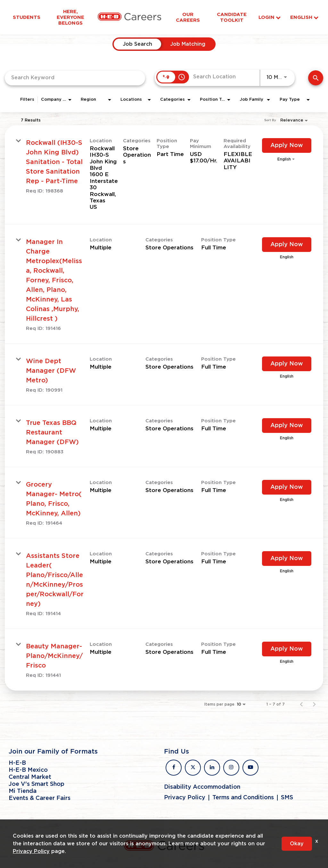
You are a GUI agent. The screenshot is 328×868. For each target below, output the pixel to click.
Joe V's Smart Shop (37, 784)
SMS (287, 798)
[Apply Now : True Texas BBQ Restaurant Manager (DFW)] (287, 426)
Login (270, 17)
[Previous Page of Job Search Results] (301, 704)
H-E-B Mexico (28, 770)
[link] (164, 175)
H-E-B (17, 763)
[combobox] (75, 78)
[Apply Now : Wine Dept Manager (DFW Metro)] (287, 364)
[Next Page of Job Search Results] (314, 704)
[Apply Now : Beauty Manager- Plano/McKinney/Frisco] (287, 649)
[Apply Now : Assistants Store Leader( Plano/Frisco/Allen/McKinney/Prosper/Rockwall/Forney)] (287, 559)
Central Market (30, 777)
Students (27, 17)
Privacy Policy (185, 798)
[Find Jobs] (316, 78)
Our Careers (188, 17)
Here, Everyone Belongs (70, 17)
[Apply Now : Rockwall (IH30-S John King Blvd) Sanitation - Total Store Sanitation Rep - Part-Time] (287, 145)
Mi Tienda (23, 791)
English (304, 17)
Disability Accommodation (202, 787)
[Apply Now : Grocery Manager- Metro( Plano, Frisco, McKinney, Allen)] (287, 487)
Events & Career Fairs (40, 798)
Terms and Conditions (243, 798)
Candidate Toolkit (232, 17)
